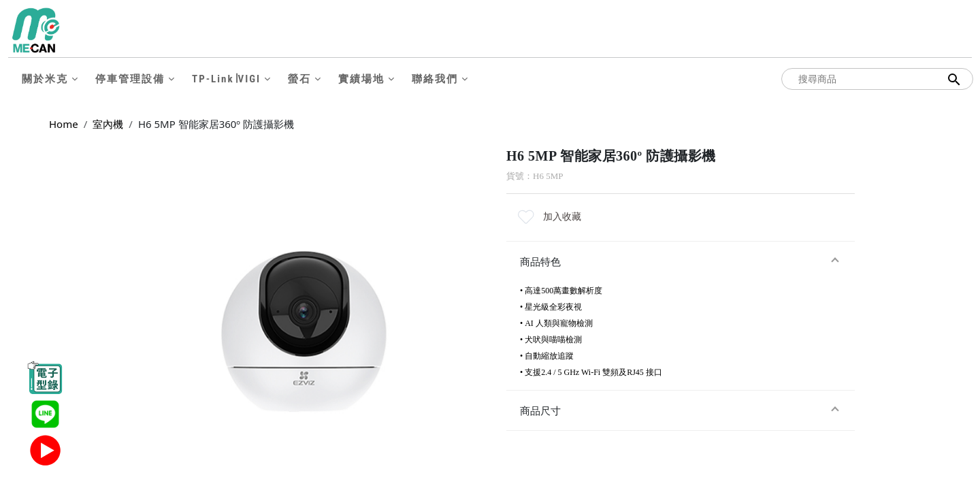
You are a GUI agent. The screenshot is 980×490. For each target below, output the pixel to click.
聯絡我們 (435, 79)
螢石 (299, 79)
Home (64, 124)
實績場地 (361, 79)
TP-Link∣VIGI (226, 79)
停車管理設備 (130, 79)
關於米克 (45, 79)
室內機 (108, 124)
